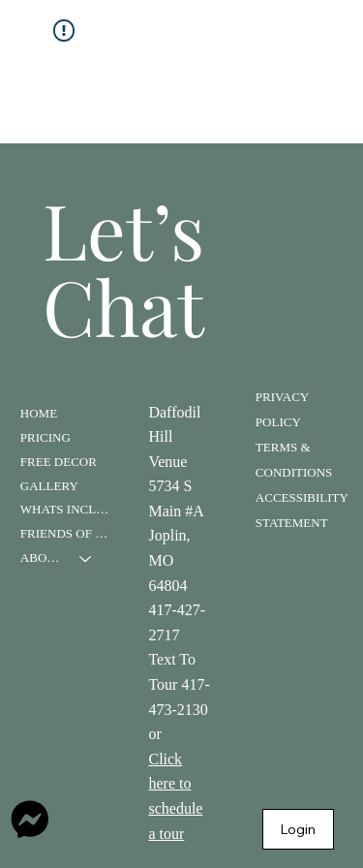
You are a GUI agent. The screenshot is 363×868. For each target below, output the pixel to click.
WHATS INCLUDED (65, 509)
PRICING (45, 437)
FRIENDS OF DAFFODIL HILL (65, 533)
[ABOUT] (86, 558)
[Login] (298, 829)
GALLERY (49, 486)
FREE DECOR (59, 462)
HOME (39, 413)
